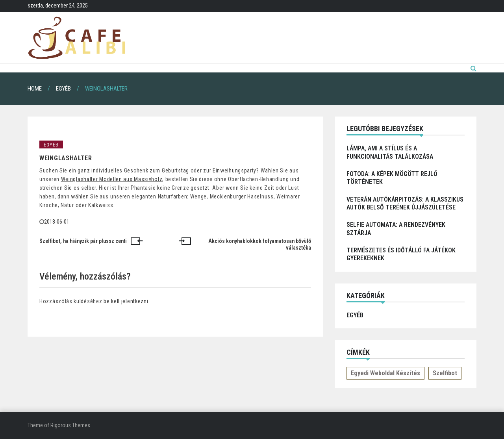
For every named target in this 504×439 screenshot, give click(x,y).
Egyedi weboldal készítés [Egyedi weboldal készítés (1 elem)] (385, 373)
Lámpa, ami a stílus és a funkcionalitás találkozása (390, 152)
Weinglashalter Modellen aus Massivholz (112, 179)
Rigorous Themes (70, 425)
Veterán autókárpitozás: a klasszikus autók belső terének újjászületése (405, 203)
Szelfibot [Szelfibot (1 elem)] (445, 373)
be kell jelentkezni (126, 301)
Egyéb (51, 145)
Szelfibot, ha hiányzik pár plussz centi (83, 241)
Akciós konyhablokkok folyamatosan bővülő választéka (260, 245)
